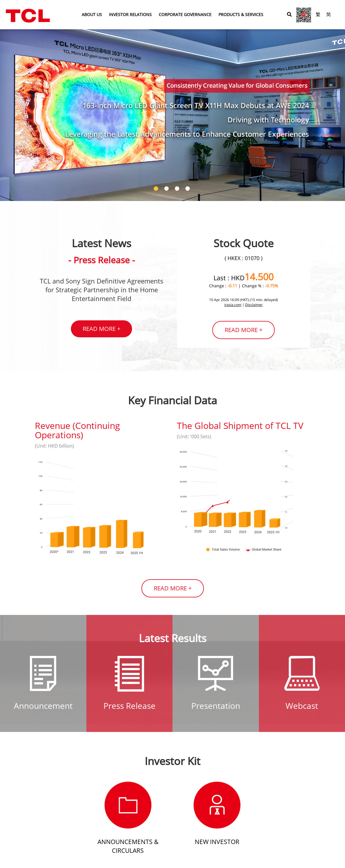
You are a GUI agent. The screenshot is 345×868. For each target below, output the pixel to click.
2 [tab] (167, 189)
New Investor (217, 842)
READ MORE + (101, 329)
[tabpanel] (172, 100)
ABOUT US (92, 14)
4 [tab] (188, 189)
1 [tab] (157, 189)
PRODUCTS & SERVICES (241, 14)
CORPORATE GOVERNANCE (185, 14)
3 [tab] (178, 189)
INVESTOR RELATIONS (130, 14)
